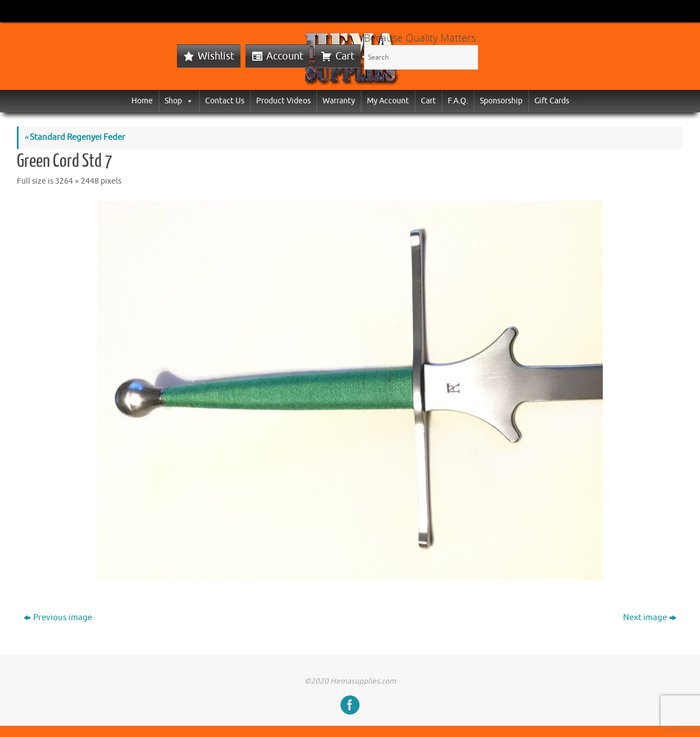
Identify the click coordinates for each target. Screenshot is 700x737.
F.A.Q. (458, 101)
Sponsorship (501, 101)
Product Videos (283, 101)
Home (142, 101)
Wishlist (216, 56)
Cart (345, 56)
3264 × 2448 (77, 181)
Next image (650, 618)
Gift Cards (552, 101)
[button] (188, 101)
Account (285, 56)
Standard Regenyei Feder (75, 137)
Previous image (58, 618)
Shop (179, 101)
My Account (388, 101)
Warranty (339, 101)
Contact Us (225, 101)
